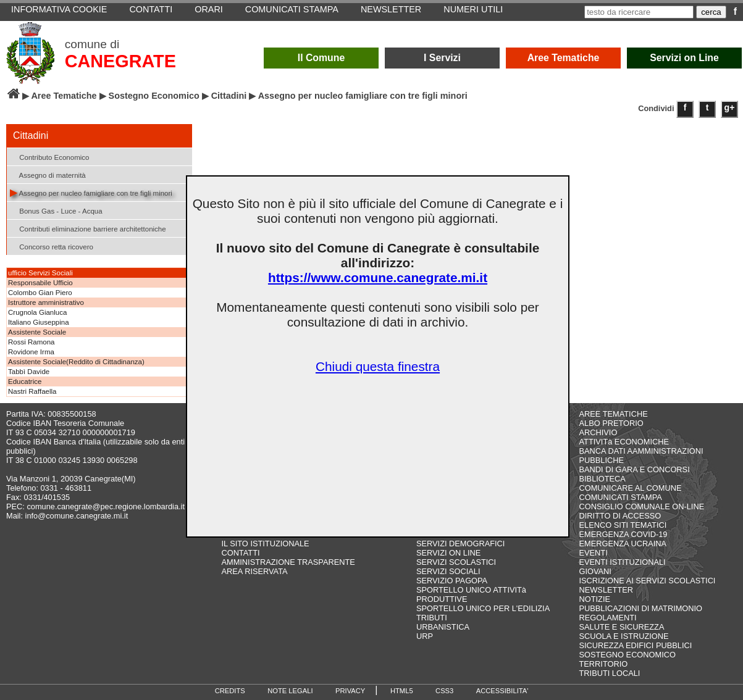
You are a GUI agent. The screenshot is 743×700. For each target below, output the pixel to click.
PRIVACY (350, 691)
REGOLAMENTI (608, 618)
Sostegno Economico (154, 96)
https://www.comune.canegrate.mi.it (378, 277)
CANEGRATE (120, 61)
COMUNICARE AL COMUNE (631, 488)
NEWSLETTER (606, 590)
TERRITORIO (604, 664)
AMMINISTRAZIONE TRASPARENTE (288, 562)
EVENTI (594, 553)
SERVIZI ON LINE (448, 553)
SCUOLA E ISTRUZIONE (624, 636)
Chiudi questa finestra (378, 366)
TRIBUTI (432, 618)
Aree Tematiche (564, 58)
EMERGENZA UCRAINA (623, 544)
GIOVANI (595, 571)
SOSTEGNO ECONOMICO (628, 655)
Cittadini (229, 96)
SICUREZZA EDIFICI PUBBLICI (636, 645)
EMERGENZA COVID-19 (623, 534)
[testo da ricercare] (639, 12)
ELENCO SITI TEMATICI (623, 525)
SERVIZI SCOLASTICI (456, 562)
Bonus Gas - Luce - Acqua (56, 210)
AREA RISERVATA (254, 571)
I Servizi (442, 58)
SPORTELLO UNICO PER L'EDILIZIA (483, 608)
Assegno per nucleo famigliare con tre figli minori (91, 192)
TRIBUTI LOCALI (610, 673)
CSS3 (444, 691)
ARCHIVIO (598, 432)
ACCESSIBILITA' (502, 691)
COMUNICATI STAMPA (621, 497)
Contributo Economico (50, 156)
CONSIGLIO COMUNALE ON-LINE (642, 506)
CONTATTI (240, 553)
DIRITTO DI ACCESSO (620, 516)
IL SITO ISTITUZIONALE (265, 544)
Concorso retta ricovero (52, 246)
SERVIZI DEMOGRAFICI (460, 544)
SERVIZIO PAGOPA (452, 581)
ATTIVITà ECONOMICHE (624, 442)
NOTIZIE (595, 599)
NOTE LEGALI (290, 691)
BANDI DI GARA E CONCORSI (635, 469)
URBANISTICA (443, 627)
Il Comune (321, 58)
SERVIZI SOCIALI (448, 571)
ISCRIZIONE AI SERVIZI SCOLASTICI (648, 581)
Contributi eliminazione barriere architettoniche (88, 228)
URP (425, 636)
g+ (730, 107)
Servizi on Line (684, 58)
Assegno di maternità (48, 174)
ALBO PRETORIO (611, 423)
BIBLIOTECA (602, 479)
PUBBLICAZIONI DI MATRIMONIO (641, 608)
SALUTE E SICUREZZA (622, 627)
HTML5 (402, 691)
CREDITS (230, 691)
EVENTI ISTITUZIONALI (623, 562)
